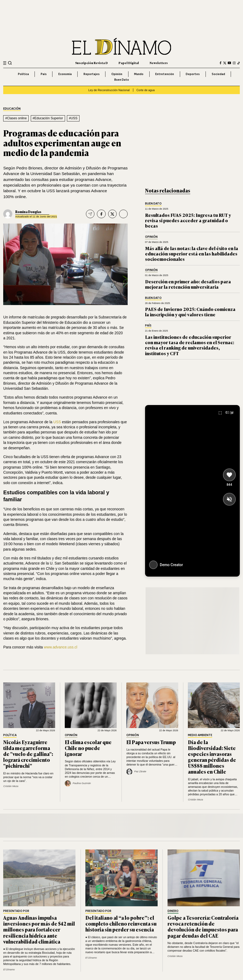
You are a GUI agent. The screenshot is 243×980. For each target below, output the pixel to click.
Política (23, 74)
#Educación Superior (48, 118)
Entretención (165, 74)
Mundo (139, 74)
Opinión (117, 74)
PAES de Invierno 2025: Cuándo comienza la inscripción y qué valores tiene (190, 312)
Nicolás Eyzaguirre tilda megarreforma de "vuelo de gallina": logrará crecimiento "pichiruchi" (28, 754)
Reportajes (92, 74)
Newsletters (159, 63)
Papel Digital (129, 63)
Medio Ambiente (200, 735)
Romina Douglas (28, 212)
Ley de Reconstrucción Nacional (109, 90)
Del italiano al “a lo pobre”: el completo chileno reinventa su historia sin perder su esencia (121, 923)
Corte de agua (146, 90)
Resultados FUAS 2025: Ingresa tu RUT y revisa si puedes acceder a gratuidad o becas (188, 220)
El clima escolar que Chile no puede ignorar (88, 748)
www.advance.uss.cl (60, 647)
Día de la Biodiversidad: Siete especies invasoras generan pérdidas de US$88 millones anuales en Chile (212, 757)
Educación (12, 109)
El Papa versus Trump (151, 742)
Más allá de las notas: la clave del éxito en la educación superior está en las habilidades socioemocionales (192, 254)
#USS (73, 118)
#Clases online (16, 118)
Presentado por (16, 911)
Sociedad (218, 74)
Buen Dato (122, 80)
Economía (65, 74)
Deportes (193, 74)
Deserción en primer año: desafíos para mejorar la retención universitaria (188, 284)
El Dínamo (9, 970)
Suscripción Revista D (92, 63)
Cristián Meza (11, 786)
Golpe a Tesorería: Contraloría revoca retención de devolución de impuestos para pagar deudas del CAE (203, 926)
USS (57, 422)
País (44, 74)
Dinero (173, 911)
